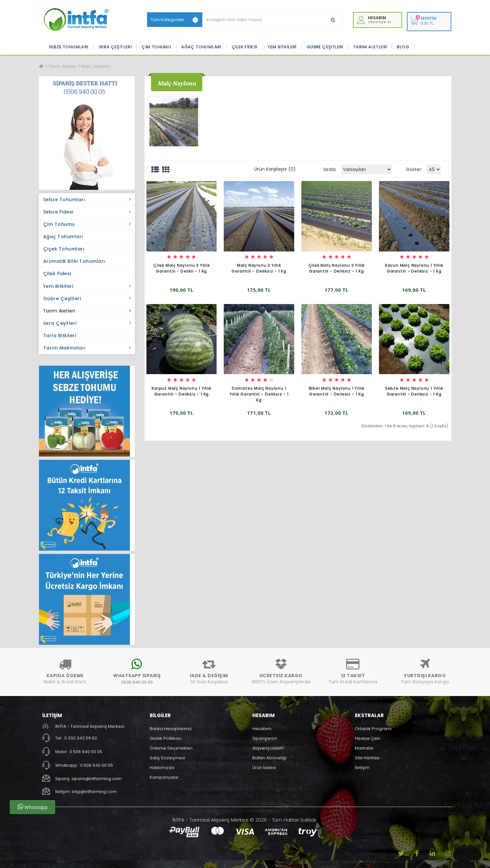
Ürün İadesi (264, 768)
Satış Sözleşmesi (167, 758)
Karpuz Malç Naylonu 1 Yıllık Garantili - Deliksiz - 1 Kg (181, 391)
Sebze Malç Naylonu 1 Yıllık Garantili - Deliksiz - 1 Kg (414, 391)
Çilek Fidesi (245, 47)
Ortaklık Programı (373, 729)
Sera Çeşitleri (115, 47)
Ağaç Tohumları (201, 47)
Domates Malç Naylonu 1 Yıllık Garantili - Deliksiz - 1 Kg (259, 394)
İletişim (362, 768)
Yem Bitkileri (282, 47)
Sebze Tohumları (69, 47)
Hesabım (262, 729)
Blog (403, 47)
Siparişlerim (265, 738)
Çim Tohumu (156, 47)
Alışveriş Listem (268, 748)
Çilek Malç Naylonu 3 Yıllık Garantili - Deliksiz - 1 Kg (337, 268)
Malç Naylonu (96, 66)
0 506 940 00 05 (86, 752)
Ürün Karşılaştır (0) (275, 169)
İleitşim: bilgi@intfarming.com (86, 792)
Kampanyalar (164, 777)
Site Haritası (367, 758)
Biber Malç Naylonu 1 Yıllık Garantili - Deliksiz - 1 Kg (337, 391)
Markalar (364, 748)
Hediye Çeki (368, 738)
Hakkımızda (162, 768)
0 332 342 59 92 (81, 738)
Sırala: (330, 169)
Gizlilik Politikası (166, 738)
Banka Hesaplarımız (171, 729)
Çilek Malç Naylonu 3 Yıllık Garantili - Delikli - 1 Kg (182, 268)
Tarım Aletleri (370, 47)
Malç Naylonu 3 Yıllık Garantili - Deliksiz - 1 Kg (259, 268)
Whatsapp (33, 807)
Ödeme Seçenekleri (171, 748)
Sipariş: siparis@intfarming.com (88, 779)
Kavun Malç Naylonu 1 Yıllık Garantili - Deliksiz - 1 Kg (414, 268)
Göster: (414, 169)
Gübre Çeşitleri (325, 47)
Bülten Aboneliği (269, 758)
